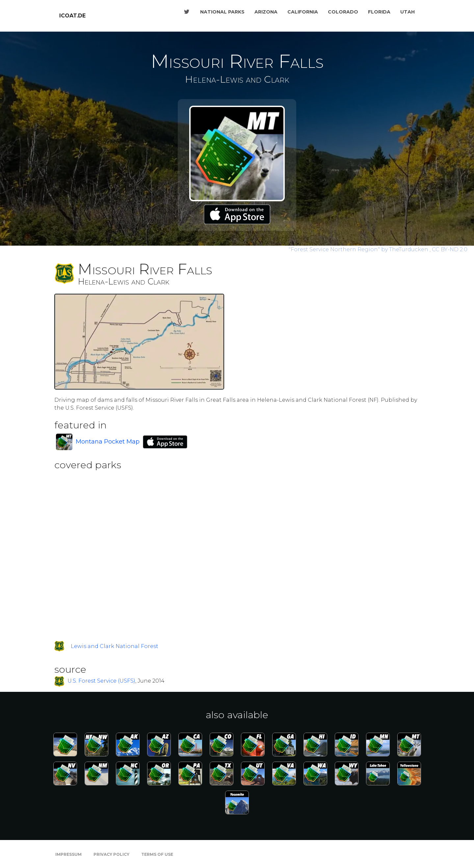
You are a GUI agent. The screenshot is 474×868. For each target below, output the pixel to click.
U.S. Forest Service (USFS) (101, 681)
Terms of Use (157, 854)
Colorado (343, 12)
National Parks (222, 12)
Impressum (68, 854)
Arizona (266, 12)
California (303, 12)
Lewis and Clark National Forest (115, 646)
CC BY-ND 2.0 (450, 249)
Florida (379, 12)
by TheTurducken (359, 249)
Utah (408, 12)
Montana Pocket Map (108, 442)
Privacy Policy (111, 854)
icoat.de (72, 16)
